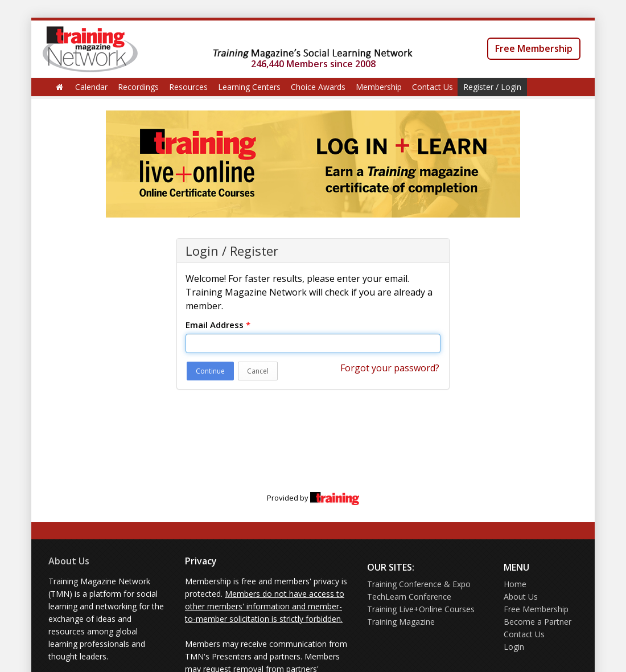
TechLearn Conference (409, 597)
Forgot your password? (390, 368)
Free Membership (534, 48)
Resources (188, 87)
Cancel (258, 371)
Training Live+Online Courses (421, 609)
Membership (379, 87)
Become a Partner (538, 622)
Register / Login (492, 87)
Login (514, 647)
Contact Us (433, 87)
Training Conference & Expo (419, 584)
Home (515, 584)
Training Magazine (401, 622)
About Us (69, 561)
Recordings (138, 87)
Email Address (218, 325)
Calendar (91, 87)
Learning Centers (249, 87)
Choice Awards (318, 87)
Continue (210, 371)
